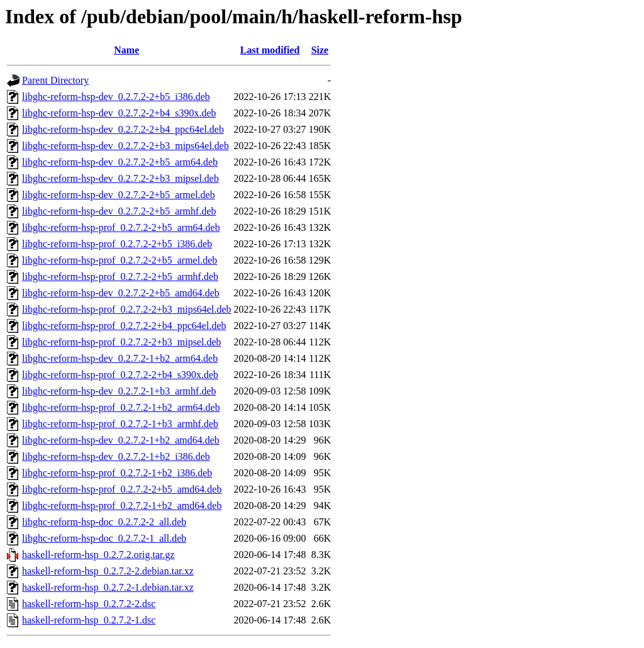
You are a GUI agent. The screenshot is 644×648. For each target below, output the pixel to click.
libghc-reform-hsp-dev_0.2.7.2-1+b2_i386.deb (116, 456)
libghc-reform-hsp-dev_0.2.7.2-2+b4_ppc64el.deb (123, 129)
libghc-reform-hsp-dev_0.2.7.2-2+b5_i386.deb (116, 97)
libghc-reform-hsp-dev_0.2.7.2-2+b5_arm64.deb (120, 162)
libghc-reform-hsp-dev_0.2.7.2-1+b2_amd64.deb (121, 440)
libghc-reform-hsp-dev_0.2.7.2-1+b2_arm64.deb (120, 358)
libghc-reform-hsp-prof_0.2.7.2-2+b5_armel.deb (119, 260)
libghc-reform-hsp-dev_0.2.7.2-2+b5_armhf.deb (119, 211)
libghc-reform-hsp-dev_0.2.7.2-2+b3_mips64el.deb (125, 146)
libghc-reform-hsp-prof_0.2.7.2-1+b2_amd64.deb (122, 506)
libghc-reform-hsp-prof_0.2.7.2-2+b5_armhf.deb (120, 277)
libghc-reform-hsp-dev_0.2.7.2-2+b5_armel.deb (119, 195)
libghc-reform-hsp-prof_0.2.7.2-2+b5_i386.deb (117, 244)
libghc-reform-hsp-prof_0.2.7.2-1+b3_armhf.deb (120, 424)
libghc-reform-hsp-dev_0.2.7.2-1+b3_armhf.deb (119, 391)
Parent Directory (55, 80)
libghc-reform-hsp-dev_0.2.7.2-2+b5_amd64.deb (121, 293)
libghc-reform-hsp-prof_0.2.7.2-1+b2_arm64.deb (121, 407)
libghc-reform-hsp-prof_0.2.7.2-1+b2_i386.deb (117, 473)
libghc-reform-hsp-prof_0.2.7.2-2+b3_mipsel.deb (122, 342)
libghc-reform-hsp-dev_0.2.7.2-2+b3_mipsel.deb (120, 178)
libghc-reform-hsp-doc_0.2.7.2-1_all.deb (104, 538)
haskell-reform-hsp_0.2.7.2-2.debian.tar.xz (108, 571)
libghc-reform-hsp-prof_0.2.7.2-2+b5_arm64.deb (121, 227)
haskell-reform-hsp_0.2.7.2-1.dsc (89, 620)
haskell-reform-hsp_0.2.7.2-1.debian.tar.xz (108, 587)
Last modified (270, 50)
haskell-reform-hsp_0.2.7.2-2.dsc (89, 604)
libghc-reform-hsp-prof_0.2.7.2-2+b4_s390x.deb (120, 375)
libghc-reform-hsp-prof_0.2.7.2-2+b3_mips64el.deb (127, 309)
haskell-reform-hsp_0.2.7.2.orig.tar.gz (98, 555)
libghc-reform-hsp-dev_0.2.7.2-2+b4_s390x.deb (119, 113)
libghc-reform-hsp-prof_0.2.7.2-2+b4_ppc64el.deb (124, 326)
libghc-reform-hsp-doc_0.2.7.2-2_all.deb (104, 522)
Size (320, 50)
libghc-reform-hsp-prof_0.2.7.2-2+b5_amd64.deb (122, 489)
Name (126, 50)
